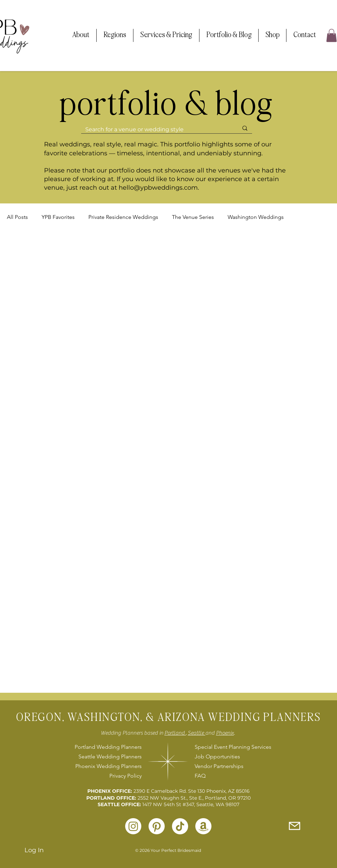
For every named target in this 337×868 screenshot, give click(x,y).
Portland (175, 733)
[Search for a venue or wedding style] (157, 130)
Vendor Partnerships (219, 766)
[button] (81, 35)
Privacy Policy (126, 776)
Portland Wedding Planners (108, 747)
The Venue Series (193, 217)
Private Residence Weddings (123, 217)
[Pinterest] (157, 826)
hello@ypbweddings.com (158, 188)
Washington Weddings (256, 217)
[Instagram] (133, 826)
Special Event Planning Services (232, 747)
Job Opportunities (217, 756)
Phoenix (225, 733)
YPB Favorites (58, 217)
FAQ (200, 776)
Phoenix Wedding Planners (108, 766)
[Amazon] (203, 826)
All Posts (17, 217)
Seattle (197, 733)
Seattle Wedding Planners (110, 756)
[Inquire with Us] (294, 826)
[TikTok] (180, 826)
